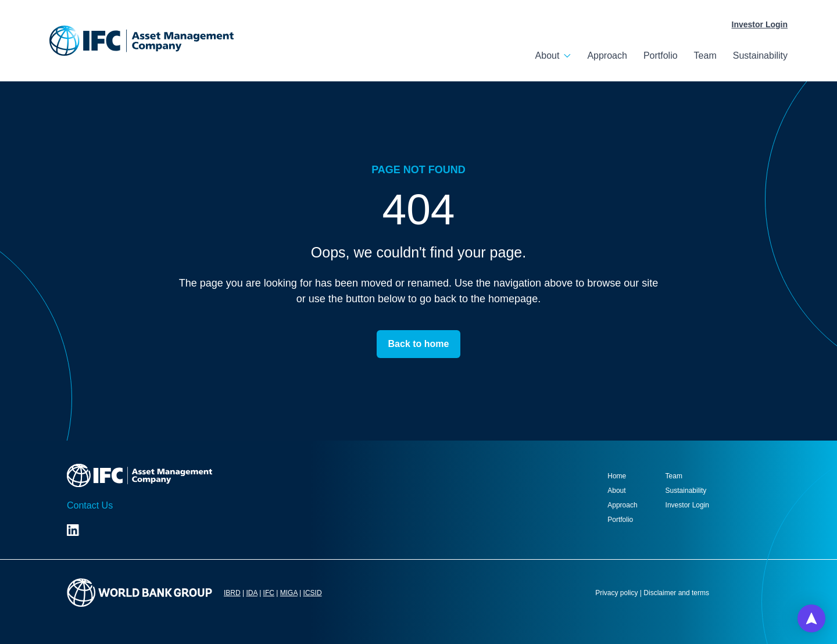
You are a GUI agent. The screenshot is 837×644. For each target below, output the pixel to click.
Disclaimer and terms (676, 593)
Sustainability (760, 56)
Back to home (419, 344)
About (548, 56)
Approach (607, 56)
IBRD (232, 593)
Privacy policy (616, 593)
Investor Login (760, 24)
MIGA (289, 593)
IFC (269, 593)
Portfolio (661, 56)
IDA (251, 593)
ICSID (313, 593)
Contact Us (90, 505)
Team (705, 56)
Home (617, 476)
